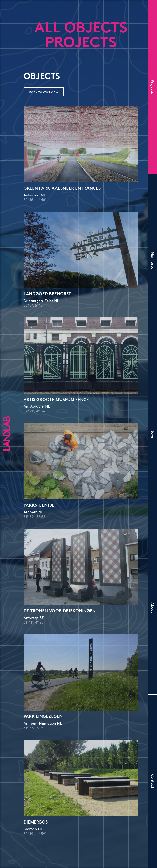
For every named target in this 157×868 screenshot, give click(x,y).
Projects (153, 87)
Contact (153, 781)
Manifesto (153, 261)
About (153, 608)
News (153, 434)
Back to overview (44, 92)
